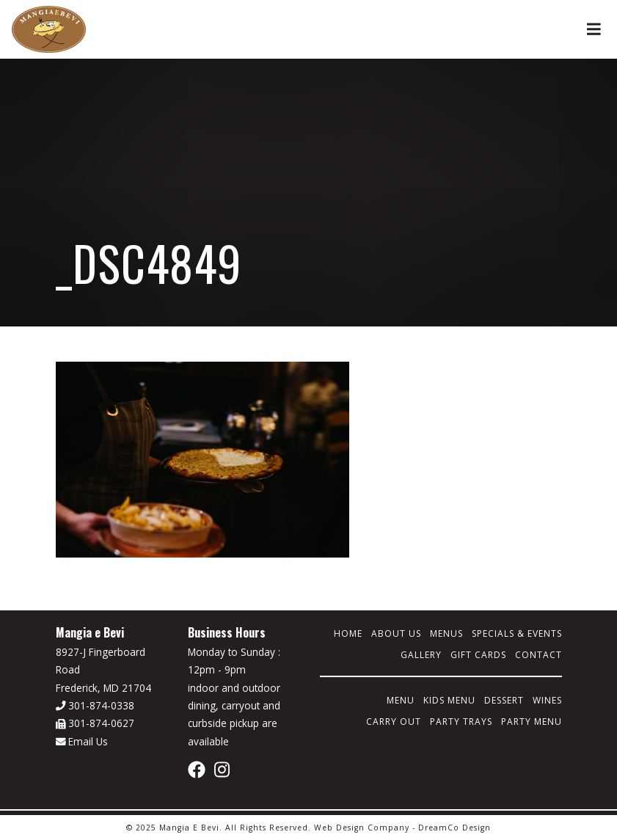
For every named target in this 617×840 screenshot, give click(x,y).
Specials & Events (517, 633)
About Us (396, 633)
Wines (547, 700)
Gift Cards (478, 655)
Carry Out (394, 722)
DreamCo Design (454, 828)
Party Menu (532, 722)
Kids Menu (449, 700)
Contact (538, 655)
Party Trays (461, 722)
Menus (446, 633)
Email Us (82, 741)
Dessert (504, 700)
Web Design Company (362, 828)
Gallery (421, 655)
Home (348, 633)
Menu (401, 700)
